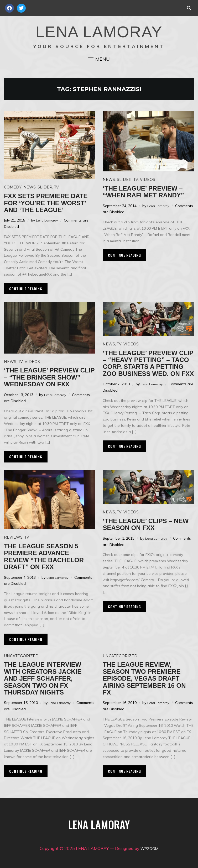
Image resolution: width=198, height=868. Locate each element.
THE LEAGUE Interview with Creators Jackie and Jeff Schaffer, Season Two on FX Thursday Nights (43, 678)
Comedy (13, 187)
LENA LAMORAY (99, 32)
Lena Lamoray (48, 220)
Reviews (13, 537)
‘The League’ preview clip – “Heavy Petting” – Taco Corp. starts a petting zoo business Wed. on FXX (148, 363)
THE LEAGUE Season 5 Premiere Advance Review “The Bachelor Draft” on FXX (44, 556)
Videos (148, 180)
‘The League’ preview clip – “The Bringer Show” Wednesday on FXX (49, 377)
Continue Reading (26, 289)
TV (56, 187)
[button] (99, 59)
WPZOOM (150, 848)
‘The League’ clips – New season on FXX (146, 524)
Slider (45, 187)
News (30, 187)
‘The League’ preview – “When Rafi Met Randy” (143, 192)
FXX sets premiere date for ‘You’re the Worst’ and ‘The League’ (46, 203)
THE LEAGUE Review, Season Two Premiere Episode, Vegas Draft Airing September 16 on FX (144, 678)
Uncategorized (21, 656)
